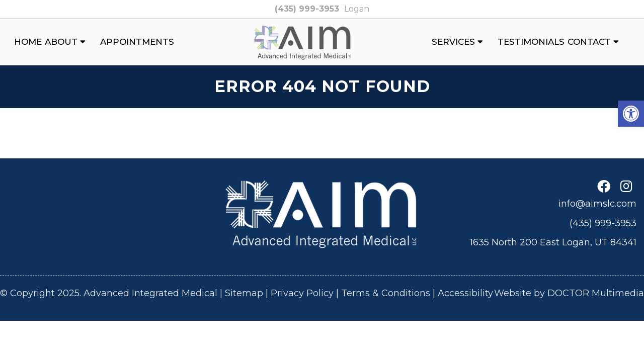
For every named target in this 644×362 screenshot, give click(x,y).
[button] (631, 114)
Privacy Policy (302, 293)
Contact (589, 42)
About (61, 42)
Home (28, 42)
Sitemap (244, 293)
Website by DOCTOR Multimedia (569, 293)
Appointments (137, 42)
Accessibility (465, 293)
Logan (357, 9)
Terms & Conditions (386, 293)
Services (453, 42)
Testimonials (531, 42)
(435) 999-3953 (307, 9)
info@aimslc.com (597, 204)
